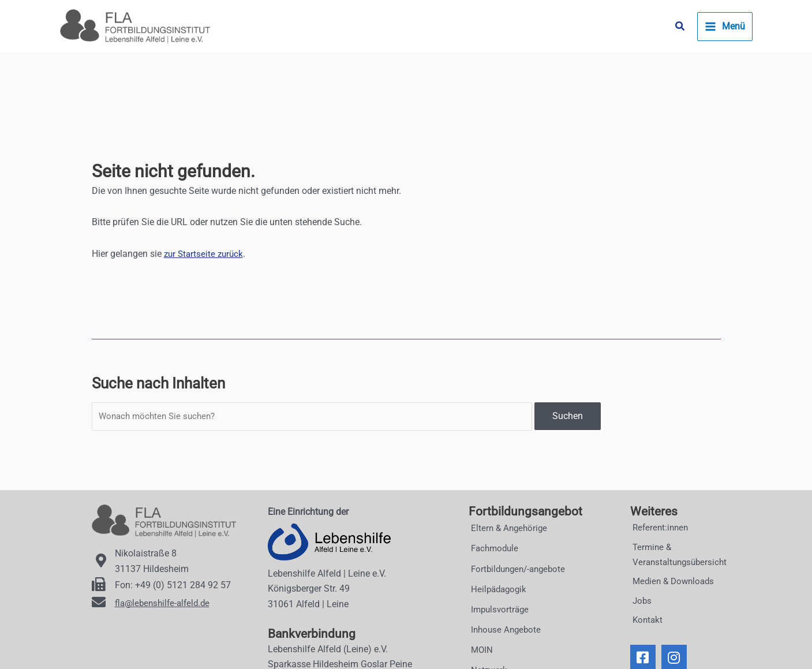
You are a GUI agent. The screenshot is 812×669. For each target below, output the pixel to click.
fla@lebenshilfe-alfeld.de (165, 603)
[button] (680, 26)
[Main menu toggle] (725, 27)
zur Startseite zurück (205, 254)
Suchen (568, 417)
